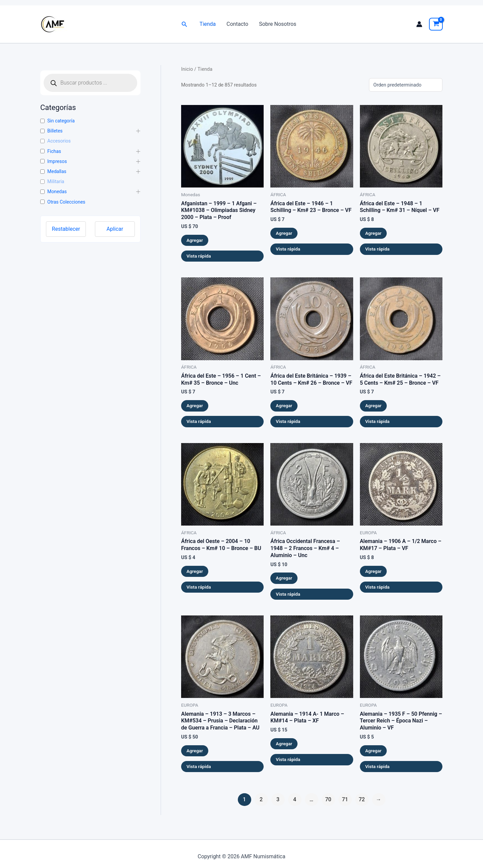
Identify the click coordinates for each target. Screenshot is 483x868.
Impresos (57, 161)
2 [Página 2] (261, 799)
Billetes (55, 131)
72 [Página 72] (362, 799)
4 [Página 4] (295, 799)
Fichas (54, 151)
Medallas (57, 171)
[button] (184, 24)
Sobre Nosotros (278, 24)
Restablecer (66, 229)
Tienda (208, 24)
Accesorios (59, 141)
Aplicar (115, 229)
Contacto (237, 24)
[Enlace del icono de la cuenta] (419, 24)
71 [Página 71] (345, 799)
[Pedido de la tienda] (406, 85)
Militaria (56, 181)
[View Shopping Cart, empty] (436, 24)
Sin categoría (61, 121)
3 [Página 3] (278, 799)
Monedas (57, 192)
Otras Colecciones (66, 202)
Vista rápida (199, 256)
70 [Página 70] (328, 799)
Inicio (187, 69)
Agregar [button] (195, 240)
